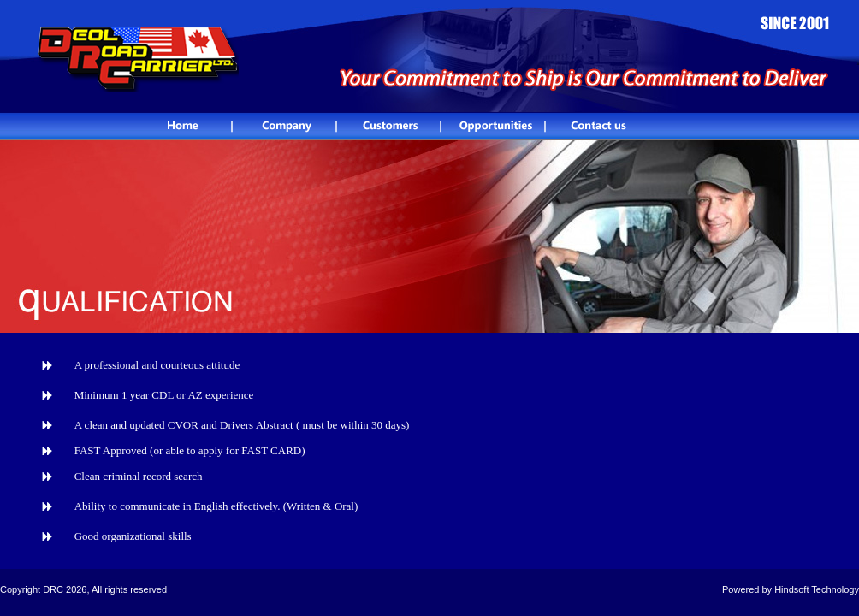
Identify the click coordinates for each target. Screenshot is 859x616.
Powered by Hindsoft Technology (791, 589)
